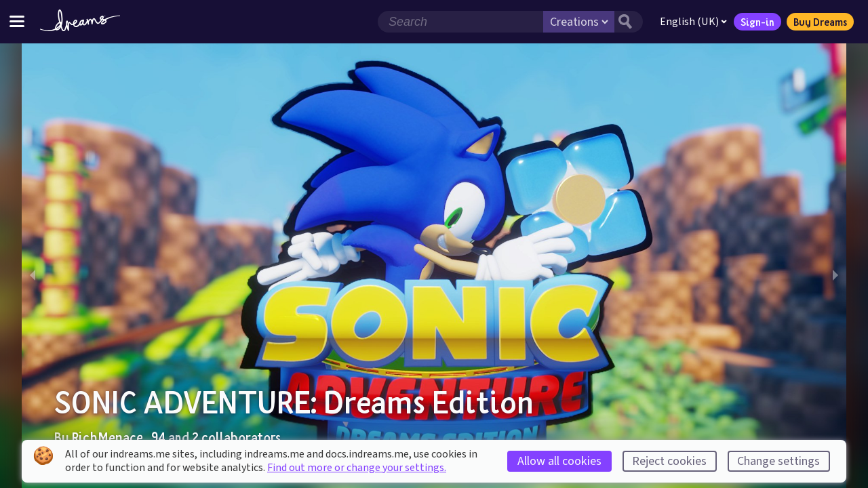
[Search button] (629, 22)
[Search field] (460, 22)
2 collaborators (236, 437)
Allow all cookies (559, 461)
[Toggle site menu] (17, 21)
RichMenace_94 (119, 437)
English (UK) (693, 22)
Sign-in (757, 22)
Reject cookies (669, 461)
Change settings (778, 461)
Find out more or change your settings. (357, 468)
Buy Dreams (820, 22)
